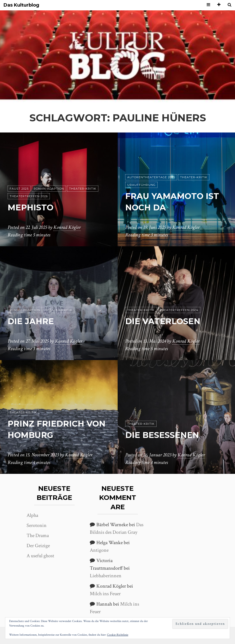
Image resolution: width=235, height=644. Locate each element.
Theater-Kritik (83, 189)
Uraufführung (141, 185)
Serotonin (37, 525)
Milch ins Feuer (105, 594)
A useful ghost (40, 556)
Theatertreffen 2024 (179, 310)
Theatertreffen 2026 (29, 196)
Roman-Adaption (49, 189)
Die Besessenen (162, 435)
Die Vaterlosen (163, 321)
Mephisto (30, 207)
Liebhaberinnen (106, 576)
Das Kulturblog (21, 5)
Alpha (32, 515)
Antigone (99, 550)
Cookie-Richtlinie (118, 635)
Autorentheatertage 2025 (151, 177)
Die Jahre (31, 321)
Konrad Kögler (67, 227)
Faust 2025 (19, 189)
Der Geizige (38, 546)
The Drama (38, 536)
